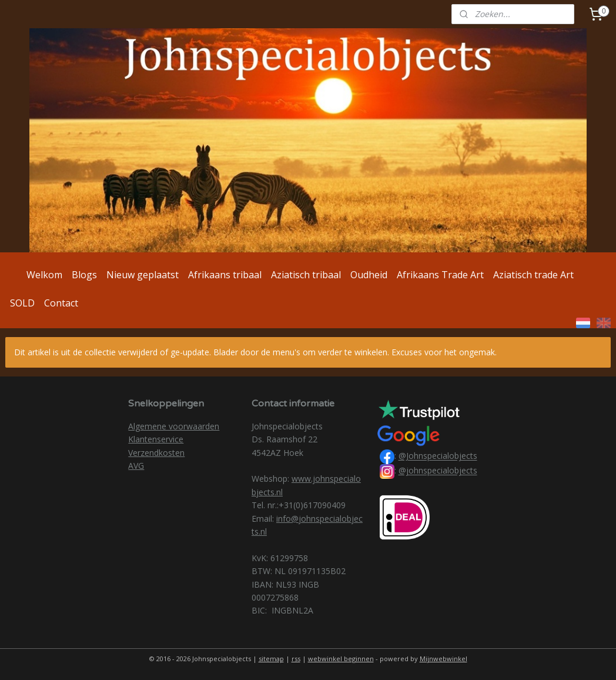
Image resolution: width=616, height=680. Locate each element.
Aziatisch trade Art (533, 275)
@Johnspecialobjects (438, 456)
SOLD (22, 303)
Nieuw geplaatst (143, 275)
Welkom (44, 275)
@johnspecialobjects (438, 471)
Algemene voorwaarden (174, 426)
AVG (136, 466)
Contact (61, 303)
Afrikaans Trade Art (440, 275)
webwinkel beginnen (341, 659)
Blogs (84, 275)
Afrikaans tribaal (225, 275)
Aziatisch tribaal (306, 275)
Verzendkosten (156, 453)
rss (296, 659)
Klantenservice (156, 439)
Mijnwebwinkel (443, 659)
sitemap (271, 659)
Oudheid (369, 275)
